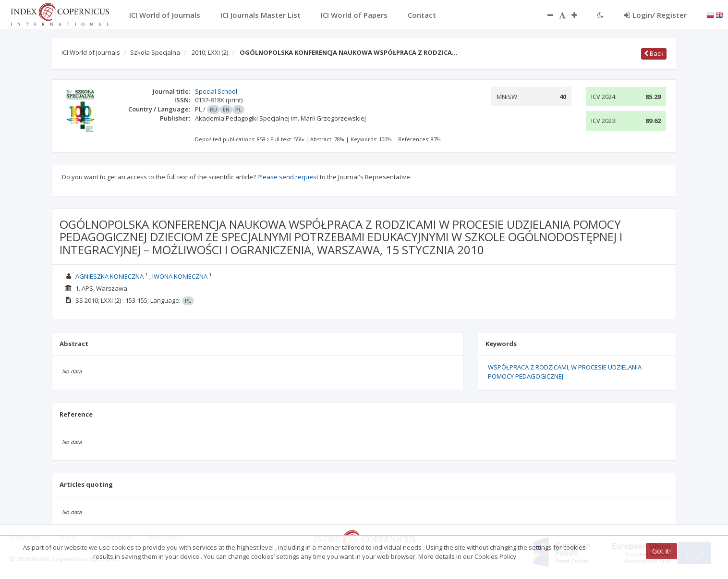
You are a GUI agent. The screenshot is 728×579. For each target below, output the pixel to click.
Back (654, 53)
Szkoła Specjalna (155, 52)
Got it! (661, 551)
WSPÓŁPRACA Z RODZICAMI (528, 367)
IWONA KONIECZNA (180, 276)
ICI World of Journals (91, 52)
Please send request (288, 177)
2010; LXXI (210, 52)
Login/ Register (655, 15)
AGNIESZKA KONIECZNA (109, 276)
